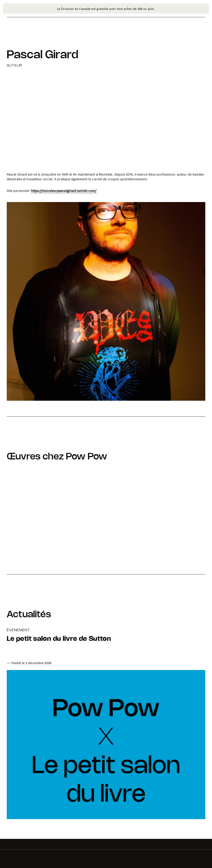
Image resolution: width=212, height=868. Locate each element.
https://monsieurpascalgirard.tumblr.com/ (64, 191)
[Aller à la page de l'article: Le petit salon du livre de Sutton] (59, 647)
